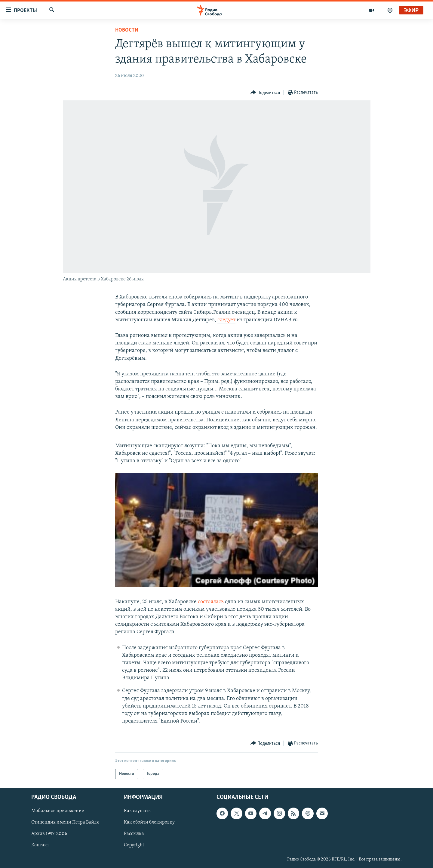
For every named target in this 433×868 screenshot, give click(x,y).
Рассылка (134, 834)
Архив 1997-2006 (49, 834)
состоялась (211, 602)
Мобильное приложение (58, 811)
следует (226, 320)
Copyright (134, 845)
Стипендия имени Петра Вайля (65, 822)
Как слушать (137, 811)
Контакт (40, 845)
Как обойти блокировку (149, 822)
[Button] (265, 93)
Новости (127, 30)
